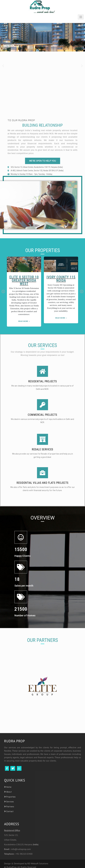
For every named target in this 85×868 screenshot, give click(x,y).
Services (10, 802)
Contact (10, 811)
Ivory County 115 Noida (61, 279)
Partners (10, 807)
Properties (11, 797)
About (9, 792)
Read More (23, 321)
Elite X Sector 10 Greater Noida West (24, 280)
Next (82, 292)
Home (9, 787)
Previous (3, 292)
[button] (3, 66)
